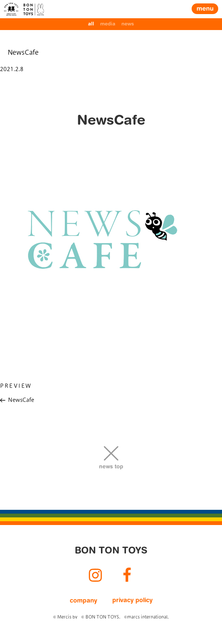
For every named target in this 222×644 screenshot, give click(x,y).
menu (205, 9)
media (108, 24)
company (83, 601)
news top (111, 467)
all (91, 24)
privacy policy (132, 601)
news (128, 24)
